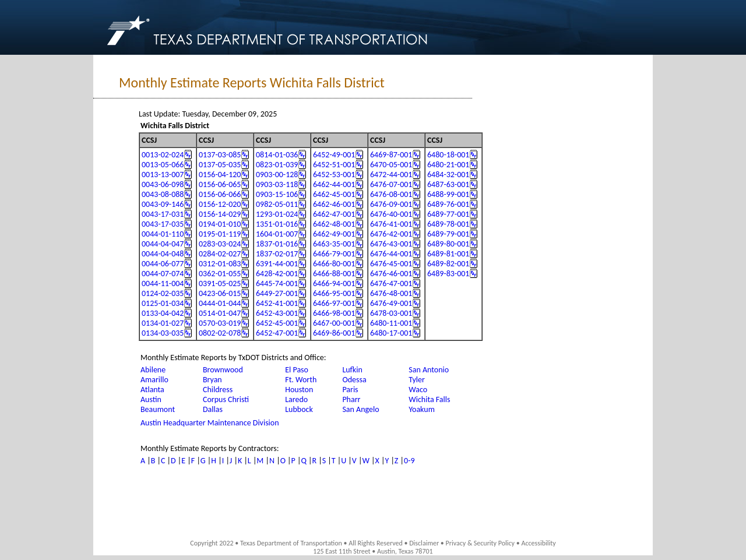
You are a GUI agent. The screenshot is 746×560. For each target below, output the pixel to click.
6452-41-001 (277, 303)
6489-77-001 (448, 214)
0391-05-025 (220, 283)
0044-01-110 (163, 234)
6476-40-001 (391, 214)
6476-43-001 (391, 244)
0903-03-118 (277, 184)
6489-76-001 (448, 204)
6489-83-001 (448, 274)
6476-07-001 (391, 184)
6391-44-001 (277, 264)
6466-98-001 (334, 313)
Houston (299, 390)
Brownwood (223, 370)
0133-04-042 (163, 313)
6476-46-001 (391, 274)
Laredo (296, 399)
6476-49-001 (391, 303)
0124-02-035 (163, 293)
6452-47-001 (277, 333)
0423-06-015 (220, 293)
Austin (151, 399)
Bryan (212, 380)
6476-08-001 (391, 194)
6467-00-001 (334, 323)
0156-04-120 (220, 175)
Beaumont (158, 409)
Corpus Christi (226, 399)
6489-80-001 (448, 244)
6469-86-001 (334, 333)
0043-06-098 (163, 184)
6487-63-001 (448, 184)
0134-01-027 (163, 323)
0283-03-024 (220, 244)
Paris (350, 390)
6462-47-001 (334, 214)
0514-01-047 (220, 313)
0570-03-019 (220, 323)
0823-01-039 (277, 165)
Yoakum (422, 409)
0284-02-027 (220, 254)
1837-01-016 (277, 244)
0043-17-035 (163, 224)
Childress (218, 390)
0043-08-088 (163, 194)
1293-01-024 (277, 214)
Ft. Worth (301, 380)
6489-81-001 (448, 254)
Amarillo (154, 380)
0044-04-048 (163, 254)
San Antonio (429, 370)
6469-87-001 (391, 155)
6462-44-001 (334, 184)
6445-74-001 (277, 283)
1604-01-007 (277, 234)
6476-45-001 (391, 264)
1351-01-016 (277, 224)
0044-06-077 (163, 264)
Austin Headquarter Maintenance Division (210, 423)
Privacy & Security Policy (481, 543)
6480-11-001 (391, 323)
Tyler (417, 380)
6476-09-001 (391, 204)
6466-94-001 (334, 283)
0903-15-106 (277, 194)
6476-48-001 (391, 293)
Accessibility (538, 543)
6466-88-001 (334, 274)
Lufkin (352, 370)
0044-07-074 (163, 274)
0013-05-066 (163, 165)
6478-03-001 (391, 313)
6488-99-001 (448, 194)
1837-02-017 (277, 254)
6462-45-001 (334, 194)
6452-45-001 (277, 323)
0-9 (409, 461)
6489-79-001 (448, 234)
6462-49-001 (334, 234)
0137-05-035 (220, 165)
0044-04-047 (163, 244)
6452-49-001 (334, 155)
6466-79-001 (334, 254)
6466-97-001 (334, 303)
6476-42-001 (391, 234)
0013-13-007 (163, 175)
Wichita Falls (429, 399)
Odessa (354, 380)
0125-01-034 (163, 303)
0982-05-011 (277, 204)
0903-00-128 (277, 175)
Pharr (351, 399)
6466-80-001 (334, 264)
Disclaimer (424, 543)
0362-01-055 (220, 274)
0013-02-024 (163, 155)
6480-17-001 (391, 333)
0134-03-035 (163, 333)
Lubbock (299, 409)
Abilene (153, 370)
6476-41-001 (391, 224)
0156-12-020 (220, 204)
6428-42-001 (277, 274)
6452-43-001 (277, 313)
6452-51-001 (334, 165)
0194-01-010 (220, 224)
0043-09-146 (163, 204)
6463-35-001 (334, 244)
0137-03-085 (220, 155)
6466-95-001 (334, 293)
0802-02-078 (220, 333)
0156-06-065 (220, 184)
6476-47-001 (391, 283)
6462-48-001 (334, 224)
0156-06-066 (220, 194)
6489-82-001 (448, 264)
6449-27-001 (277, 293)
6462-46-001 (334, 204)
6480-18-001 (448, 155)
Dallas (213, 409)
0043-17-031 (163, 214)
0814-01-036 (277, 155)
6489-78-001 (448, 224)
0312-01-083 (220, 264)
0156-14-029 (220, 214)
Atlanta (152, 390)
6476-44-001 (391, 254)
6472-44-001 (391, 175)
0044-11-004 (163, 283)
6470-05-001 (391, 165)
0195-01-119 (220, 234)
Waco (418, 390)
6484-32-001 (448, 175)
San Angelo (360, 409)
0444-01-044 (220, 303)
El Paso (297, 370)
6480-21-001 (448, 165)
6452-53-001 (334, 175)
